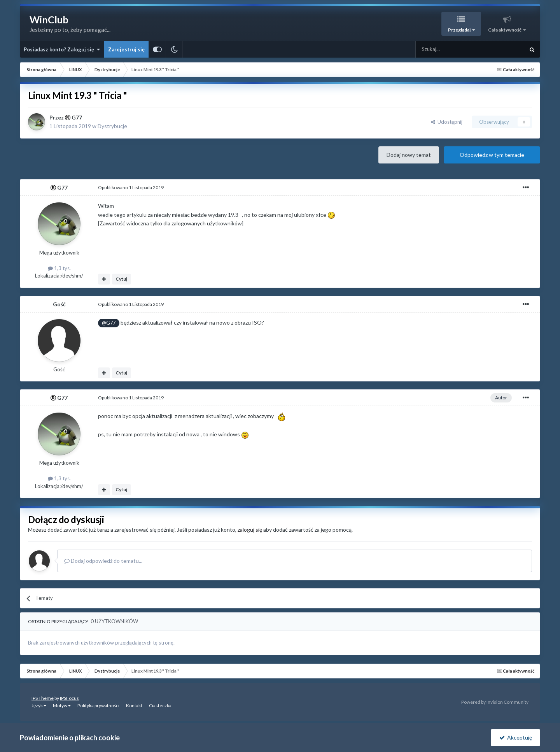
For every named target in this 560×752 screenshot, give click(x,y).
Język (39, 705)
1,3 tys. (59, 268)
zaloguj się (250, 530)
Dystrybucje (112, 126)
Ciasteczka (160, 705)
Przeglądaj (460, 30)
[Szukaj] (452, 49)
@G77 (109, 323)
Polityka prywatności (98, 705)
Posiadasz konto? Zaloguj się (62, 49)
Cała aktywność (505, 30)
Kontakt (134, 705)
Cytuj (121, 279)
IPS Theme (43, 698)
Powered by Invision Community (495, 702)
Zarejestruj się (126, 49)
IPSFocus (69, 698)
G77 (77, 117)
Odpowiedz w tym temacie (492, 155)
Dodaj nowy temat (409, 155)
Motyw (62, 705)
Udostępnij (447, 122)
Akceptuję (516, 737)
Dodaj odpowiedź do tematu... (103, 561)
